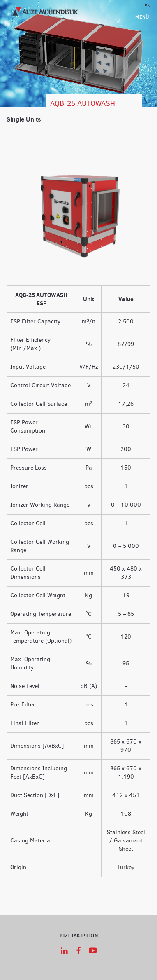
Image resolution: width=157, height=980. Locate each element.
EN (147, 5)
